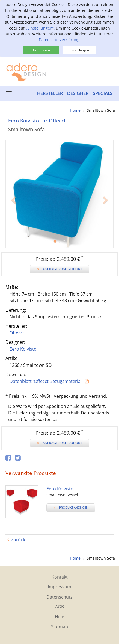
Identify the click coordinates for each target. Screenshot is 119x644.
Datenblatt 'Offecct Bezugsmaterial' (46, 381)
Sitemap (59, 627)
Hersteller (50, 93)
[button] (14, 221)
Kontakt (60, 577)
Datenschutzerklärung (59, 40)
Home (75, 110)
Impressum (59, 587)
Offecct (17, 333)
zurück (18, 540)
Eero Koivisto (23, 349)
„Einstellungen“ (40, 28)
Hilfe (59, 617)
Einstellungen (79, 50)
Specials (103, 93)
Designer (78, 93)
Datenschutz (59, 597)
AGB (59, 607)
